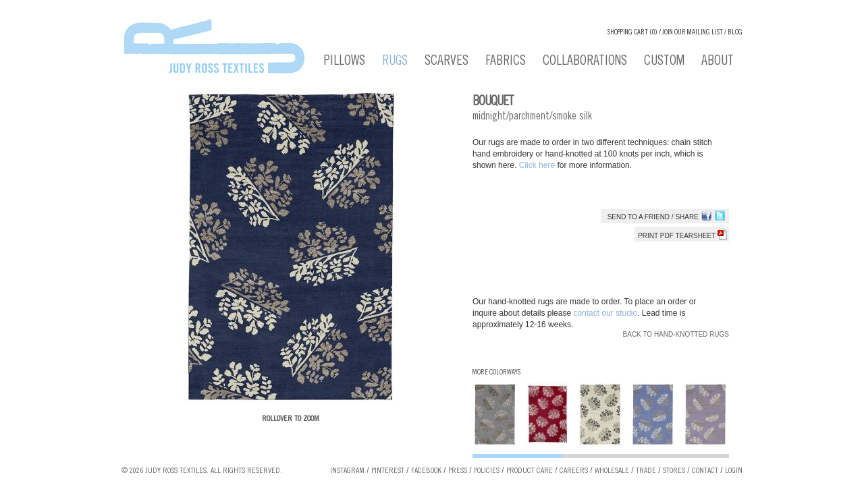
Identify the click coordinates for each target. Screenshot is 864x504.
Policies (487, 471)
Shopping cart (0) (632, 33)
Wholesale (612, 471)
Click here (538, 165)
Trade (646, 471)
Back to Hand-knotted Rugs (676, 334)
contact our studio (605, 313)
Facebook (426, 471)
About (718, 62)
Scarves (447, 62)
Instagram (347, 471)
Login (734, 471)
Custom (664, 62)
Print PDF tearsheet (682, 236)
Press (458, 471)
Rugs (395, 62)
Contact (705, 471)
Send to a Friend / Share (653, 217)
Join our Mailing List (693, 33)
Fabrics (506, 62)
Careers (574, 471)
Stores (674, 471)
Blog (735, 33)
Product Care (530, 471)
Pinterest (388, 471)
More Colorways (496, 373)
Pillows (345, 62)
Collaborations (585, 62)
